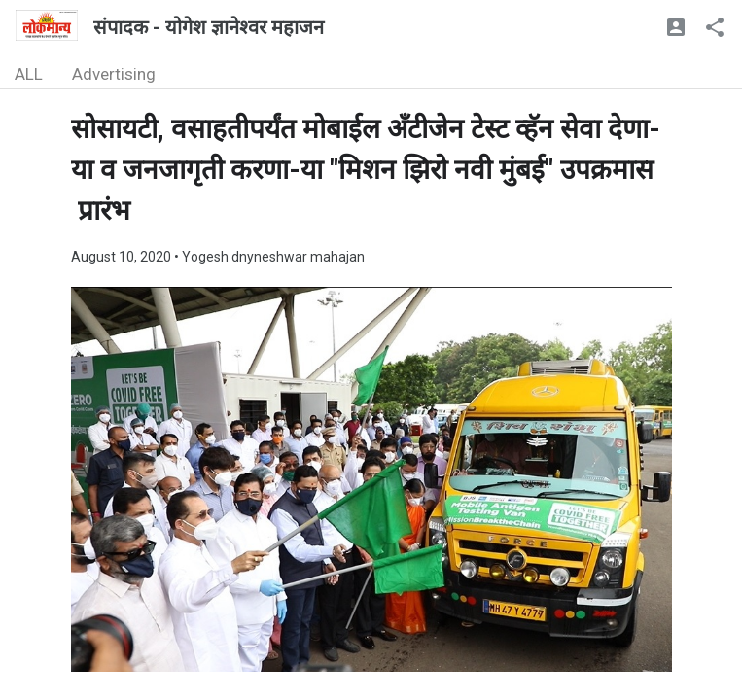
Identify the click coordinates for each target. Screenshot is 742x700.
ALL (29, 74)
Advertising (114, 74)
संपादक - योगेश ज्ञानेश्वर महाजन (209, 27)
